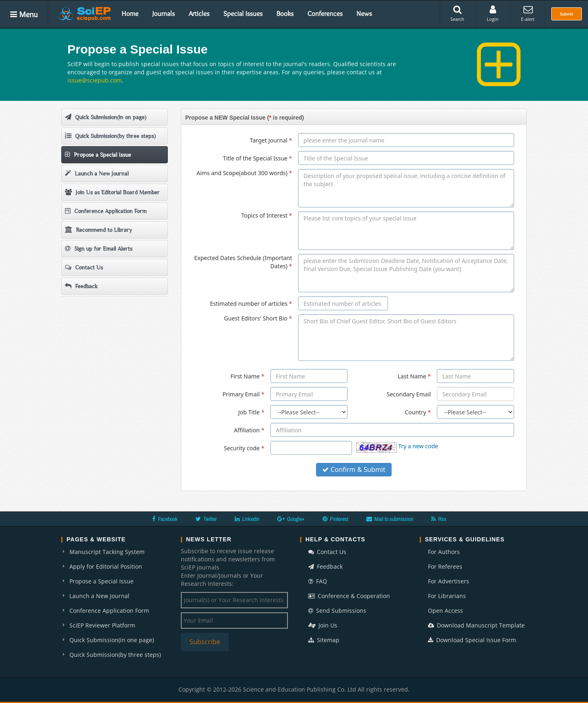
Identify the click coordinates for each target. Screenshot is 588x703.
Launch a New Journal (97, 173)
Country (418, 412)
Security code (244, 448)
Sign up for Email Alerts (99, 248)
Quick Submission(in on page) (106, 117)
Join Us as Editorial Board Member (112, 192)
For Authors (444, 552)
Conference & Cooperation (349, 596)
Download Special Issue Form (472, 640)
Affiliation (249, 430)
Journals (164, 13)
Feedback (81, 286)
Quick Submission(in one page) (112, 640)
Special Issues (243, 13)
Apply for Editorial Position (106, 566)
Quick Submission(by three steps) (110, 136)
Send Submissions (337, 611)
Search (457, 13)
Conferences (325, 13)
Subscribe (205, 642)
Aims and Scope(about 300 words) (244, 173)
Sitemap (324, 640)
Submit (567, 14)
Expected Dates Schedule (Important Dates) (243, 262)
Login (493, 13)
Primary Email (244, 394)
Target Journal (271, 140)
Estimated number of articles (251, 304)
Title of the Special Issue (257, 158)
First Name (247, 376)
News (364, 13)
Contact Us (84, 267)
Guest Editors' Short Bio (258, 318)
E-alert (528, 13)
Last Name (414, 376)
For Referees (445, 566)
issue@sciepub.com (95, 80)
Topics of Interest (267, 215)
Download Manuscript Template (476, 625)
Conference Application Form (106, 211)
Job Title (252, 412)
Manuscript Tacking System (107, 552)
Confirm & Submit (354, 469)
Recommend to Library (98, 230)
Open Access (445, 611)
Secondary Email (409, 394)
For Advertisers (449, 581)
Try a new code (418, 446)
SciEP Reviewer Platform (102, 625)
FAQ (318, 581)
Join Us (323, 625)
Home (130, 13)
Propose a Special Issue (98, 155)
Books (285, 13)
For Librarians (447, 596)
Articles (199, 13)
